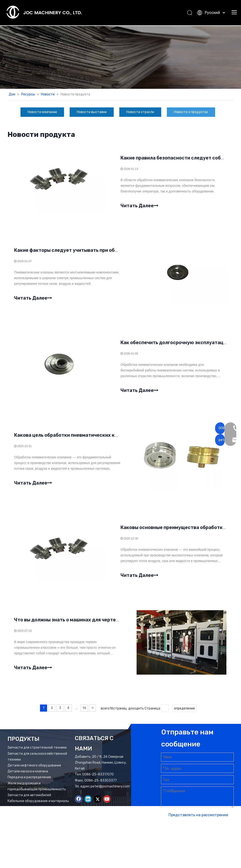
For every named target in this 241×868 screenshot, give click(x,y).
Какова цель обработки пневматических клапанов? (76, 438)
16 (84, 713)
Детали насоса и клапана (28, 777)
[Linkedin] (88, 804)
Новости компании (42, 112)
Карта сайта (213, 839)
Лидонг (186, 845)
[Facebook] (79, 804)
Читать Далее (139, 206)
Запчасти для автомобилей (29, 801)
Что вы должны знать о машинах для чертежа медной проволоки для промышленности (118, 625)
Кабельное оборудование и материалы (38, 806)
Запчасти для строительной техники (37, 753)
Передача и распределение (29, 783)
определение (184, 714)
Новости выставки (92, 112)
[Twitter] (97, 804)
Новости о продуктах (191, 112)
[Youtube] (107, 804)
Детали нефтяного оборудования (34, 771)
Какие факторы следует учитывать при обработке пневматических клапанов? (108, 252)
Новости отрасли (140, 112)
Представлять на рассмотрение (198, 820)
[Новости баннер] (120, 57)
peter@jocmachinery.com (110, 792)
